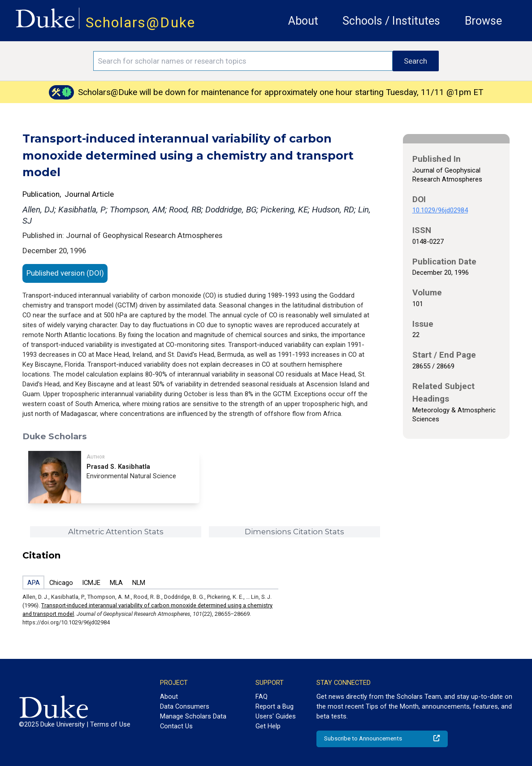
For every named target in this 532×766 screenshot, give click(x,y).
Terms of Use (110, 724)
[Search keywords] (243, 61)
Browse (483, 21)
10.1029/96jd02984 (440, 210)
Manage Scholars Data (193, 716)
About (303, 21)
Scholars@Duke (141, 23)
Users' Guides (276, 716)
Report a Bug (275, 706)
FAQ (262, 697)
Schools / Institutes (391, 21)
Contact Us (176, 726)
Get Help (268, 726)
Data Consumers (185, 706)
